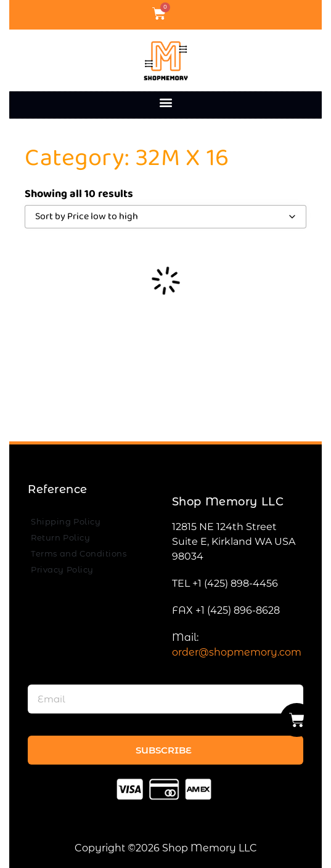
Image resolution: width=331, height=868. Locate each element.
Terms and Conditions (79, 553)
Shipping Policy (66, 521)
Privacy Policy (62, 569)
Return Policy (60, 537)
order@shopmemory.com (237, 652)
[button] (165, 102)
